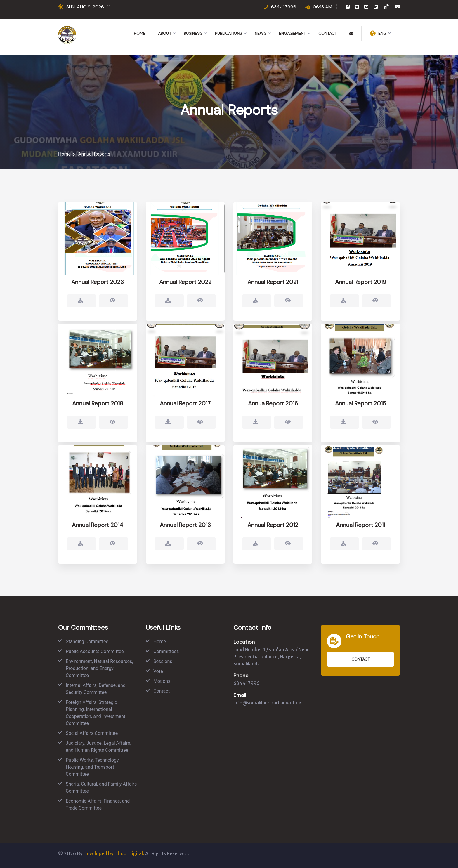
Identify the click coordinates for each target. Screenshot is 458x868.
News (261, 33)
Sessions (163, 661)
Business (193, 33)
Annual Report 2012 (273, 530)
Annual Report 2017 (185, 408)
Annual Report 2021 (273, 283)
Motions (162, 681)
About (165, 33)
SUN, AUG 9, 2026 (85, 7)
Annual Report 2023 (98, 283)
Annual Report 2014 (98, 530)
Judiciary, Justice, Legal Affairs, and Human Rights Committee (98, 747)
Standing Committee (87, 642)
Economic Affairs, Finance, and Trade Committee (98, 804)
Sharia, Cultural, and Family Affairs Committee (101, 788)
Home (140, 33)
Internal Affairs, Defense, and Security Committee (96, 689)
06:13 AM (322, 7)
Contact (328, 33)
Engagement (292, 33)
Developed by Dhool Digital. (114, 853)
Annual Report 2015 (361, 408)
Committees (166, 651)
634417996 (284, 7)
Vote (158, 671)
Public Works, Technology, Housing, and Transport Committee (93, 767)
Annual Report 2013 (185, 530)
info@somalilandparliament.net (268, 703)
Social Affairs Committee (92, 733)
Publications (229, 33)
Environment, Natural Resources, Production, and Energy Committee (99, 668)
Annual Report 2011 (361, 530)
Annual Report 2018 (98, 408)
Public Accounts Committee (95, 651)
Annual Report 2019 (361, 283)
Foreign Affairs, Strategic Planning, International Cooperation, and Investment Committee (96, 713)
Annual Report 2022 (185, 283)
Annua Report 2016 (273, 408)
